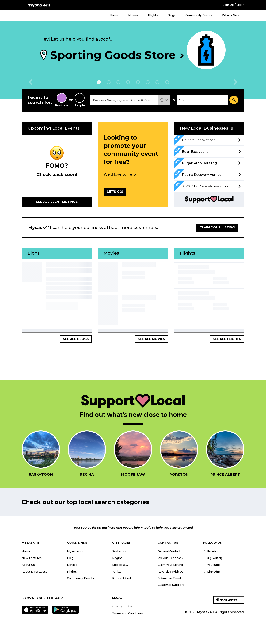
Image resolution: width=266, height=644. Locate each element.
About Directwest (34, 572)
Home (114, 15)
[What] (124, 100)
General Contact (169, 551)
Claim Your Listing (170, 565)
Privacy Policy (122, 607)
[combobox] (124, 100)
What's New (231, 15)
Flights (153, 15)
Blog (70, 558)
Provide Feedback (170, 558)
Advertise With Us (170, 572)
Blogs (172, 15)
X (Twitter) (212, 558)
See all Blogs (76, 339)
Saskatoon (120, 551)
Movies (133, 15)
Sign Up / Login (233, 5)
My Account (75, 551)
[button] (164, 100)
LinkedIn (211, 572)
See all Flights (227, 339)
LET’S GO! (115, 192)
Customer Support (171, 585)
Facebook (212, 551)
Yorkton (118, 572)
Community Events (199, 15)
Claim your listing (217, 227)
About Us (28, 565)
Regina (117, 558)
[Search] (234, 100)
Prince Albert (122, 578)
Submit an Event (169, 578)
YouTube (211, 565)
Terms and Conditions (128, 613)
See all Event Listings (57, 202)
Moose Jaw (120, 565)
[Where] (202, 100)
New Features (32, 558)
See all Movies (151, 339)
